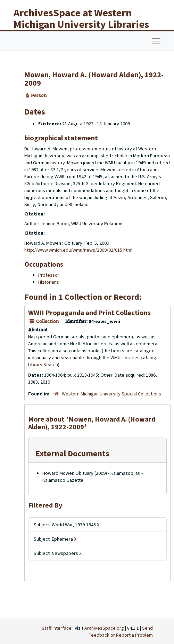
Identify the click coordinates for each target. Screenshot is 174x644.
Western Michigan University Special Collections (111, 394)
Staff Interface (57, 628)
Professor (49, 275)
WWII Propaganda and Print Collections (89, 312)
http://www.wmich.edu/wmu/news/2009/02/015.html (78, 250)
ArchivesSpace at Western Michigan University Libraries (81, 18)
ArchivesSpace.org (104, 628)
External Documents (72, 453)
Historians (49, 282)
